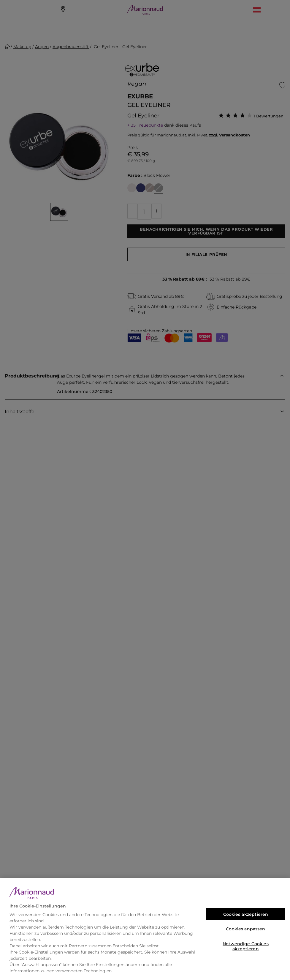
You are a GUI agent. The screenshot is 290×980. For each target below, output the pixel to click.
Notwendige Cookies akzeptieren (246, 945)
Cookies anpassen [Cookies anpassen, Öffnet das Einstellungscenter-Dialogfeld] (245, 929)
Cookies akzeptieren (246, 914)
